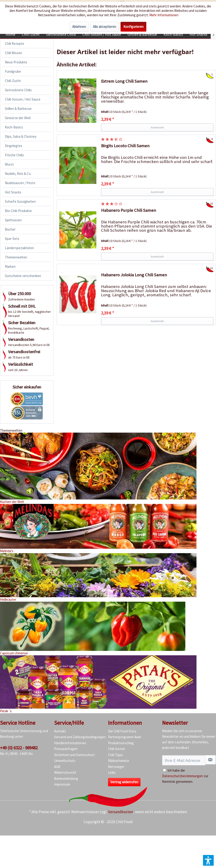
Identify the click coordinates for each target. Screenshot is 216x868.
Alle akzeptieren (105, 27)
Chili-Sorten (117, 749)
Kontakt (60, 731)
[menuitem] (10, 34)
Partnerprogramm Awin (125, 737)
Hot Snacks (13, 192)
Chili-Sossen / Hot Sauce (23, 99)
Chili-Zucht (13, 81)
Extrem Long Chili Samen (124, 81)
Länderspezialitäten (19, 248)
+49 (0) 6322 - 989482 (19, 748)
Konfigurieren (133, 27)
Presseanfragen (66, 749)
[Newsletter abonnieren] (211, 760)
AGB (57, 767)
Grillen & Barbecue (18, 109)
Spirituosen (13, 220)
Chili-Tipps (116, 755)
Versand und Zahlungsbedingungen (80, 737)
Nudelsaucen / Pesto (20, 183)
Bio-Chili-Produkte (18, 211)
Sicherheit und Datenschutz (75, 755)
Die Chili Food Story (122, 731)
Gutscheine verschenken (23, 276)
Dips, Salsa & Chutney (21, 136)
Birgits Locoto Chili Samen (125, 146)
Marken (10, 266)
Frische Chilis (14, 155)
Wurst (9, 164)
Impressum (62, 784)
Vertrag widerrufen (124, 782)
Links (112, 772)
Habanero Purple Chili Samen (129, 210)
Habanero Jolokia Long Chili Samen (134, 275)
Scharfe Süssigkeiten (20, 201)
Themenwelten (16, 257)
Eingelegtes (14, 146)
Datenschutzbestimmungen (183, 776)
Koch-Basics (14, 127)
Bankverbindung (66, 778)
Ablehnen (79, 27)
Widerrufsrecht (65, 772)
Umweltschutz (65, 761)
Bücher (10, 229)
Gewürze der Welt (18, 118)
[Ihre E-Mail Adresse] (184, 760)
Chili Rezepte (15, 44)
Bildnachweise (119, 761)
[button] (208, 860)
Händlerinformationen (70, 743)
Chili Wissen (13, 53)
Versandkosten (121, 812)
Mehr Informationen (164, 15)
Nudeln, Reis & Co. (18, 174)
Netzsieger (116, 767)
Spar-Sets (12, 239)
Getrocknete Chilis (18, 90)
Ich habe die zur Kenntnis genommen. (185, 776)
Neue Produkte (16, 62)
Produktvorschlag (121, 743)
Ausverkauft (157, 127)
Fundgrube (13, 71)
